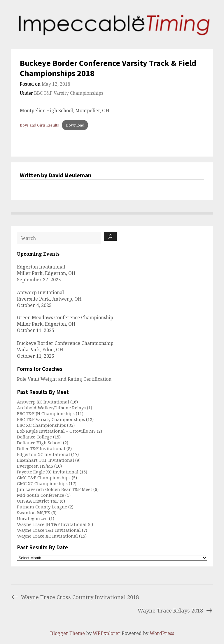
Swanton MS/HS (34, 513)
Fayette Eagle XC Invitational (48, 472)
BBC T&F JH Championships (46, 413)
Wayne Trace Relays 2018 (175, 610)
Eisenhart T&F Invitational (45, 460)
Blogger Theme (68, 633)
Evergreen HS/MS (35, 466)
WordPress (162, 633)
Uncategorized (32, 518)
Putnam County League (42, 507)
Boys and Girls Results (39, 125)
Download (75, 125)
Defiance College (34, 437)
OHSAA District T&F (38, 501)
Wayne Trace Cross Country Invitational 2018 (75, 597)
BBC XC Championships (41, 425)
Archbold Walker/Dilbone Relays (51, 408)
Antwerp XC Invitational (43, 402)
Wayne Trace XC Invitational (47, 536)
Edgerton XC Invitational (43, 454)
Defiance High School (39, 443)
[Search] (110, 236)
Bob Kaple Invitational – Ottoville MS (56, 431)
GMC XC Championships (42, 483)
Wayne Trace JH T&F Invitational (52, 524)
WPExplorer (107, 633)
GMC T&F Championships (44, 478)
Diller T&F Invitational (41, 448)
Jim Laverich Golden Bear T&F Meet (55, 489)
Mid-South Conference (41, 495)
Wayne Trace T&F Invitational (49, 530)
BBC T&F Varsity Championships (69, 93)
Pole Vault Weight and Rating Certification (64, 379)
